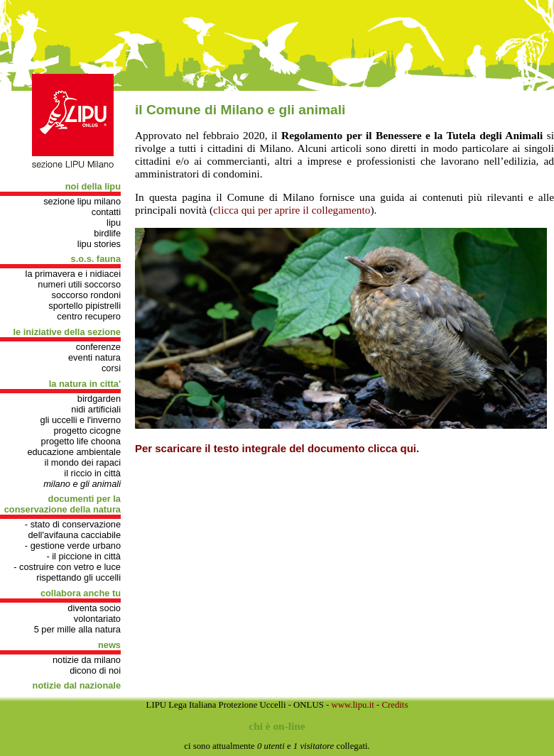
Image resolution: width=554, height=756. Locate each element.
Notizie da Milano (87, 660)
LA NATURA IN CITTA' (85, 384)
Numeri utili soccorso (79, 284)
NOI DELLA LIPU (93, 186)
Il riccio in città (92, 473)
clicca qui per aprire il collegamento (292, 210)
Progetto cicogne (87, 431)
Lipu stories (99, 244)
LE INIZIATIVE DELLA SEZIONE (67, 332)
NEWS (109, 645)
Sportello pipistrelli (85, 306)
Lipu (114, 223)
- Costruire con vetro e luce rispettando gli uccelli (67, 572)
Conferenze (98, 347)
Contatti (106, 212)
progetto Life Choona (81, 441)
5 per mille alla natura (77, 629)
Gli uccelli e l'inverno (81, 420)
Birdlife (107, 233)
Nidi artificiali (96, 409)
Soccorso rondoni (86, 295)
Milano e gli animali (82, 484)
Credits (395, 705)
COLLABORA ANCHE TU (81, 593)
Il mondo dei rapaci (83, 462)
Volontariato (97, 619)
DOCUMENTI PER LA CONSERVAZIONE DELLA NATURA (63, 504)
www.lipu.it (352, 705)
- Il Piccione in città (83, 556)
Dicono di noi (95, 670)
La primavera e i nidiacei (73, 274)
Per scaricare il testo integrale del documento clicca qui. (277, 448)
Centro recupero (89, 316)
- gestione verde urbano (73, 546)
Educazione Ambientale (74, 452)
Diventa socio (94, 608)
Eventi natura (94, 357)
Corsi (111, 368)
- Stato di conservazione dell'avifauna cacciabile (73, 530)
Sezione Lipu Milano (82, 201)
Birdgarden (99, 399)
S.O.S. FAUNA (96, 259)
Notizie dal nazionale (77, 685)
